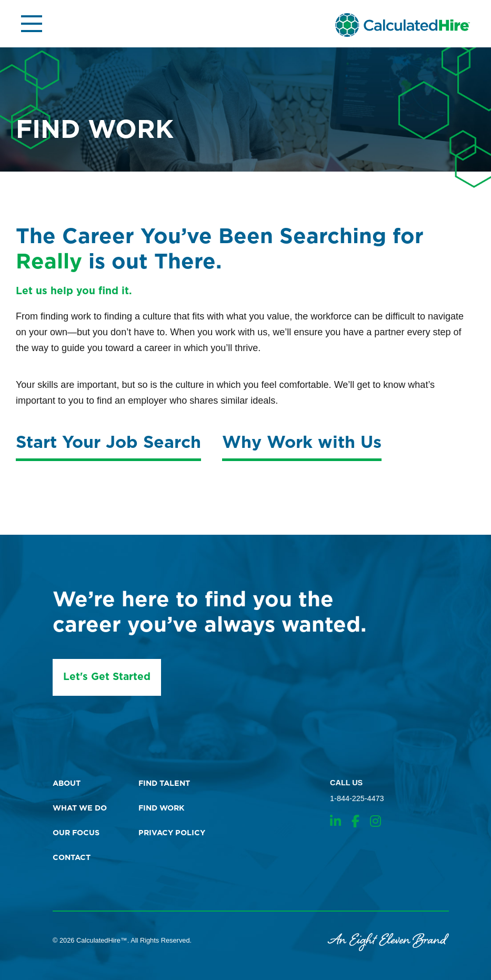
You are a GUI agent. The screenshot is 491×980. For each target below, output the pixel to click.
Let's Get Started (107, 677)
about (67, 783)
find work (162, 808)
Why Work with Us (302, 443)
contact (72, 858)
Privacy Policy (172, 833)
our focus (76, 833)
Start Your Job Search (108, 443)
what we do (80, 808)
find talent (164, 783)
